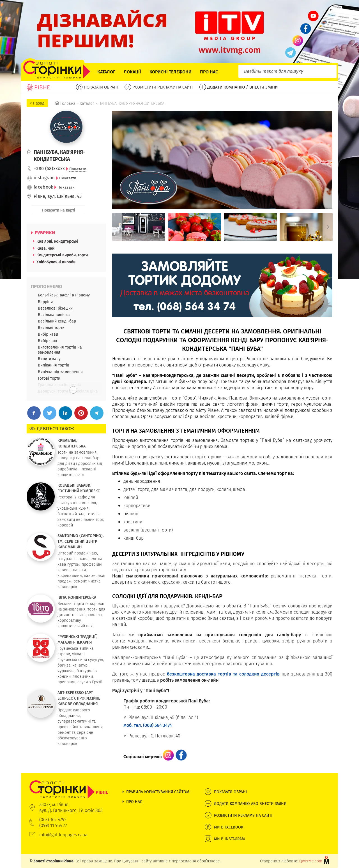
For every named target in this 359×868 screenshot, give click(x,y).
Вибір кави (48, 334)
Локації (132, 72)
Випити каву (49, 359)
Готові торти (49, 378)
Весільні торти (51, 328)
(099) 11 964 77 (53, 826)
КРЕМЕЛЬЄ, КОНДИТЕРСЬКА (72, 443)
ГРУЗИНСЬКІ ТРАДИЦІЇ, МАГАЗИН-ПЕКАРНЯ (77, 639)
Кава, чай (45, 248)
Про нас (209, 72)
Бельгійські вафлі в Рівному (64, 295)
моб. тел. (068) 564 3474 (148, 725)
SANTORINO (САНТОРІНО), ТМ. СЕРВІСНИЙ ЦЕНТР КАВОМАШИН (80, 541)
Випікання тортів (54, 365)
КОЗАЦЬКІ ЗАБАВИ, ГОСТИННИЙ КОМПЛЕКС (79, 488)
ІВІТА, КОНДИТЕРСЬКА (77, 597)
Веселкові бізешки (55, 308)
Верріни (45, 302)
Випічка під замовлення (60, 372)
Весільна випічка (54, 315)
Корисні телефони (171, 72)
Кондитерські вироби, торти (62, 255)
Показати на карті (59, 210)
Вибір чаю (47, 341)
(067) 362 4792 (53, 820)
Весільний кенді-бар (57, 321)
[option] (139, 227)
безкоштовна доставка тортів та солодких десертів (223, 674)
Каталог (106, 72)
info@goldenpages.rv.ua (63, 835)
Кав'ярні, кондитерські (57, 241)
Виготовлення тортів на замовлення (60, 350)
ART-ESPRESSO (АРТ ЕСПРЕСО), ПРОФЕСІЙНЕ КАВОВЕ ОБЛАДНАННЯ (79, 698)
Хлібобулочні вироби (56, 262)
